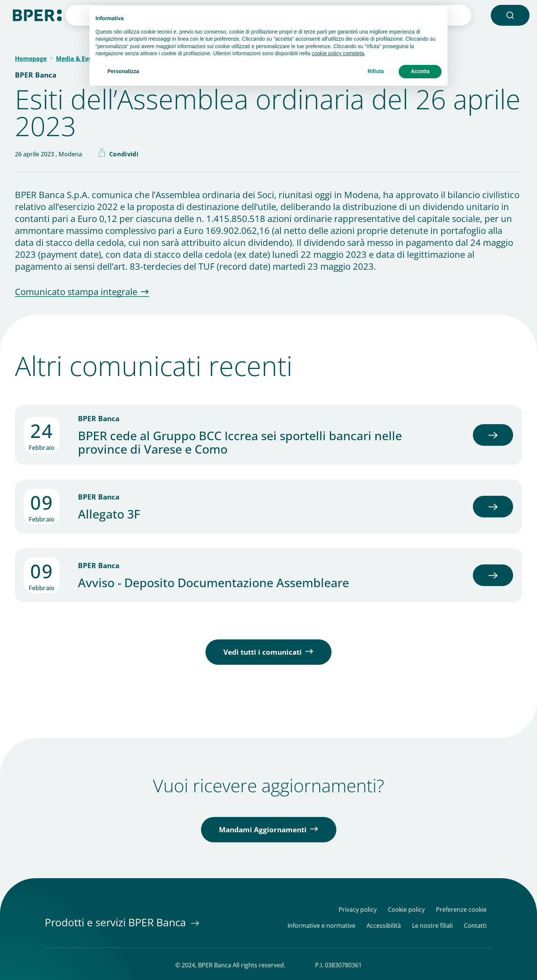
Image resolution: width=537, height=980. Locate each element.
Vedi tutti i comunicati (263, 652)
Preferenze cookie (461, 910)
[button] (510, 15)
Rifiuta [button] (376, 71)
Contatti (475, 926)
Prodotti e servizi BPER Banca (117, 922)
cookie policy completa (338, 53)
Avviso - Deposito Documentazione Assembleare (213, 583)
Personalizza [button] (123, 71)
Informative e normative (321, 926)
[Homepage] (37, 15)
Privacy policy (358, 910)
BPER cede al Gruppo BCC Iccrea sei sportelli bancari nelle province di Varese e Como (240, 442)
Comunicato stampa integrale (76, 292)
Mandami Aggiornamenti (263, 830)
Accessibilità (384, 926)
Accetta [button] (420, 71)
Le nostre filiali (432, 926)
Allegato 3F (109, 514)
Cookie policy (406, 910)
